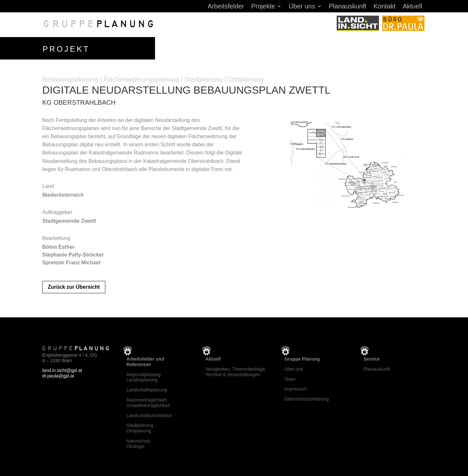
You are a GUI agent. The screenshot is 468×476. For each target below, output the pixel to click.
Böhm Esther (58, 246)
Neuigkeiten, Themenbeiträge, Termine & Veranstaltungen (236, 370)
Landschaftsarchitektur (149, 414)
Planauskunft (348, 7)
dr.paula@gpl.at (58, 375)
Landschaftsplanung (147, 389)
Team (290, 378)
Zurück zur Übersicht (74, 286)
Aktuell (412, 7)
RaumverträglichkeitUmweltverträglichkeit (148, 401)
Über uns (302, 7)
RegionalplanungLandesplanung (143, 376)
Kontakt (384, 7)
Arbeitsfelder (226, 7)
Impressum (296, 388)
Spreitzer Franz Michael (71, 261)
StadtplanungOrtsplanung (140, 427)
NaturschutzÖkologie (139, 442)
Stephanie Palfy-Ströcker (73, 253)
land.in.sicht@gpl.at (62, 369)
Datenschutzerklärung (306, 398)
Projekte (263, 7)
